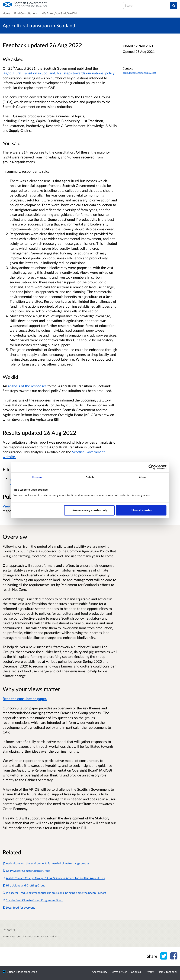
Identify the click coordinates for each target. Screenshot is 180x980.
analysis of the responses (27, 386)
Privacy (149, 972)
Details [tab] (90, 477)
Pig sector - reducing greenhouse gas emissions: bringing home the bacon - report (54, 893)
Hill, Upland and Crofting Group (24, 885)
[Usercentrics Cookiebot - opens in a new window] (151, 467)
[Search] (174, 5)
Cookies (136, 972)
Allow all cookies (141, 510)
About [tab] (143, 477)
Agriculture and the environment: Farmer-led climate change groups (46, 863)
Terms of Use (119, 972)
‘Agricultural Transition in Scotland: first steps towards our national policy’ (59, 73)
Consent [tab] (37, 477)
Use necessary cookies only (89, 510)
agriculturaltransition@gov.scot (139, 73)
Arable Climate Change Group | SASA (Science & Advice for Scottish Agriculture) (54, 878)
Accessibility (99, 972)
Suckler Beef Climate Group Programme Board (33, 900)
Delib (34, 972)
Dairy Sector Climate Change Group (26, 871)
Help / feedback (168, 972)
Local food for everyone (19, 907)
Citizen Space (15, 972)
